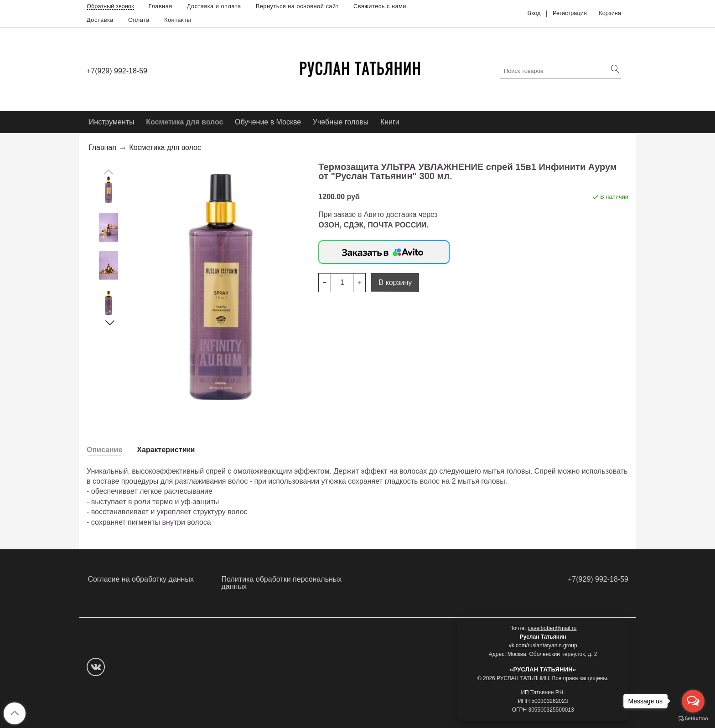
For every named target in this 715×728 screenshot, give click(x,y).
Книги (390, 122)
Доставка (100, 20)
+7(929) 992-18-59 (117, 71)
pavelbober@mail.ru (552, 628)
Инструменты (112, 122)
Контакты (178, 20)
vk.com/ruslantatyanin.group (543, 645)
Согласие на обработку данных (141, 579)
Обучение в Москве (268, 122)
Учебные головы (341, 122)
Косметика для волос (184, 122)
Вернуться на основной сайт (297, 6)
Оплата (139, 20)
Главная (161, 6)
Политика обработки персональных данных (282, 583)
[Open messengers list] (693, 701)
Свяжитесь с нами (380, 6)
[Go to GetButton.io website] (693, 719)
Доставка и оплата (214, 6)
